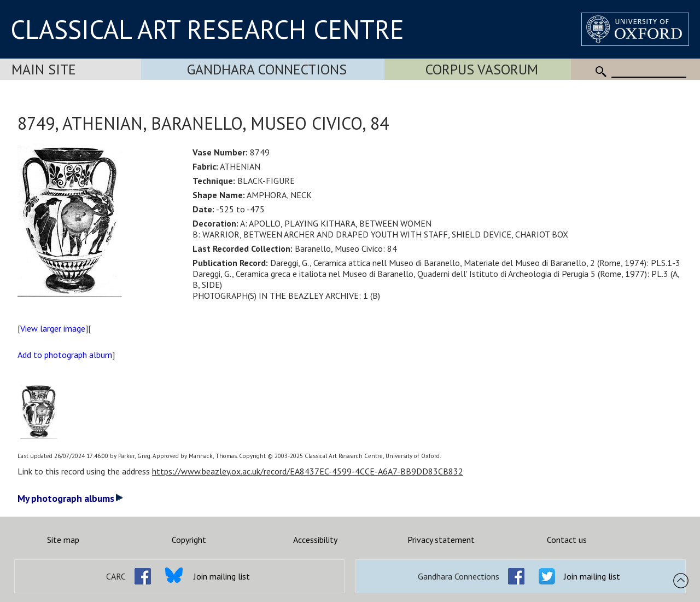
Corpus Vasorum (482, 69)
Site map (63, 540)
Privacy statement (441, 540)
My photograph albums (70, 498)
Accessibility (315, 540)
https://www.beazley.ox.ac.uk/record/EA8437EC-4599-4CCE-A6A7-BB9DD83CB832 (308, 471)
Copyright (189, 540)
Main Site (44, 69)
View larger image (53, 328)
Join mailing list (222, 576)
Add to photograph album (65, 355)
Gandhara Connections (267, 69)
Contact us (567, 540)
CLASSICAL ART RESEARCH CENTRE (207, 29)
